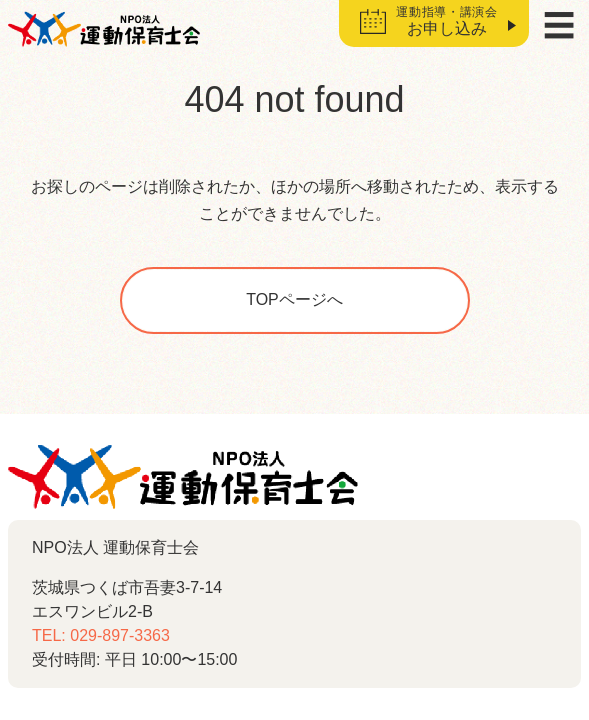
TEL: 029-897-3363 (101, 635)
